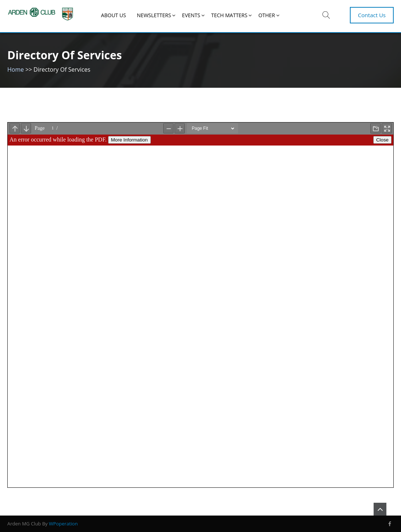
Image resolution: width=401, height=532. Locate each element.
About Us (114, 15)
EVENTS (191, 15)
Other (266, 15)
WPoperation (63, 524)
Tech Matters (229, 15)
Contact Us (372, 15)
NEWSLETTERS (154, 15)
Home (16, 69)
